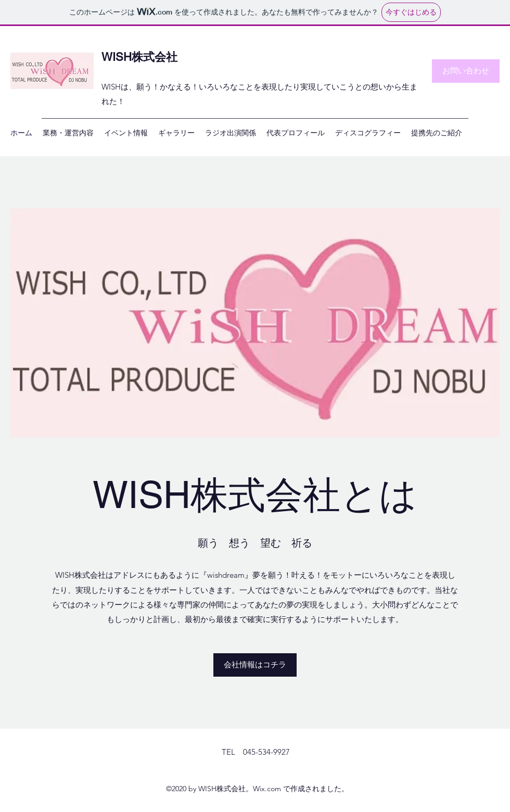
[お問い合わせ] (466, 71)
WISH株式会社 (139, 57)
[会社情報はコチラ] (255, 665)
